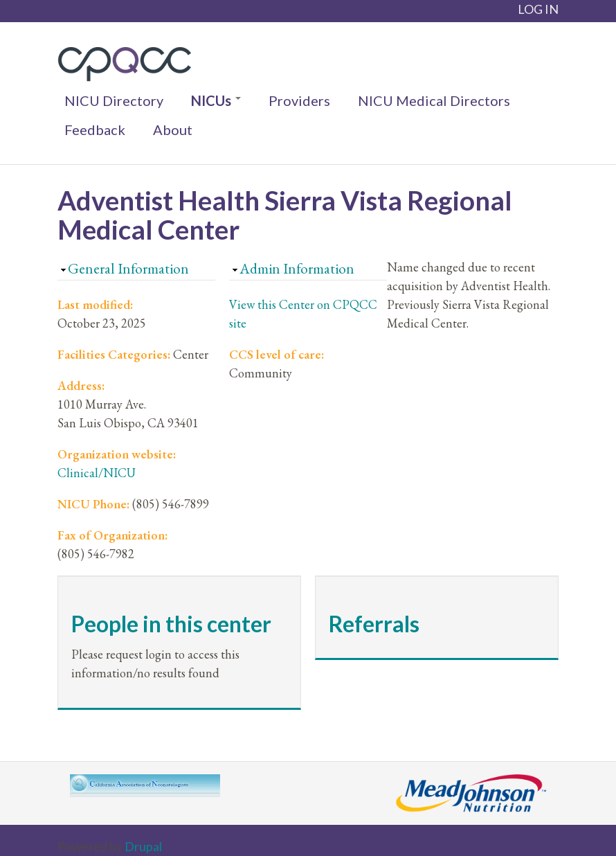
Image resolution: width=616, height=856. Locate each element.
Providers (299, 100)
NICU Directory (114, 100)
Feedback (95, 130)
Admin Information (297, 268)
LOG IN (538, 9)
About (173, 130)
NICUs (216, 100)
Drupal (143, 846)
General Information (128, 268)
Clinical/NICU (97, 473)
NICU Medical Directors (434, 100)
